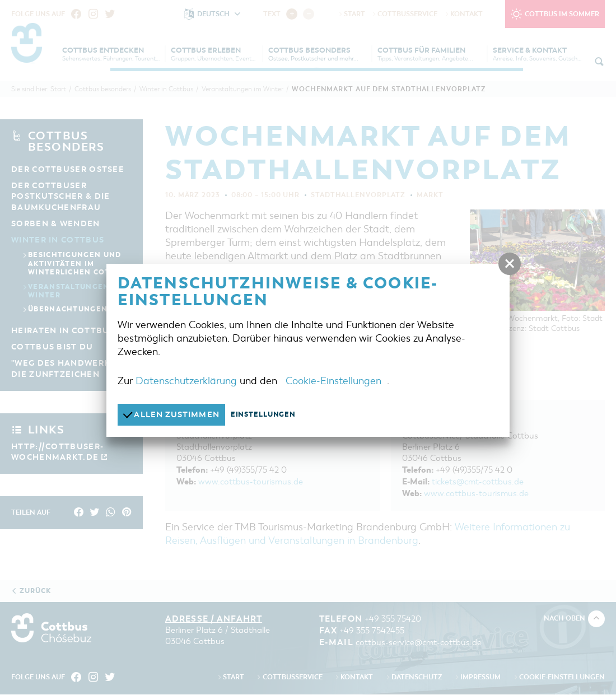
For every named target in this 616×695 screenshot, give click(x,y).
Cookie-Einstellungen (333, 380)
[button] (510, 264)
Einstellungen (270, 414)
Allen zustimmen (174, 414)
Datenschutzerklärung (186, 380)
